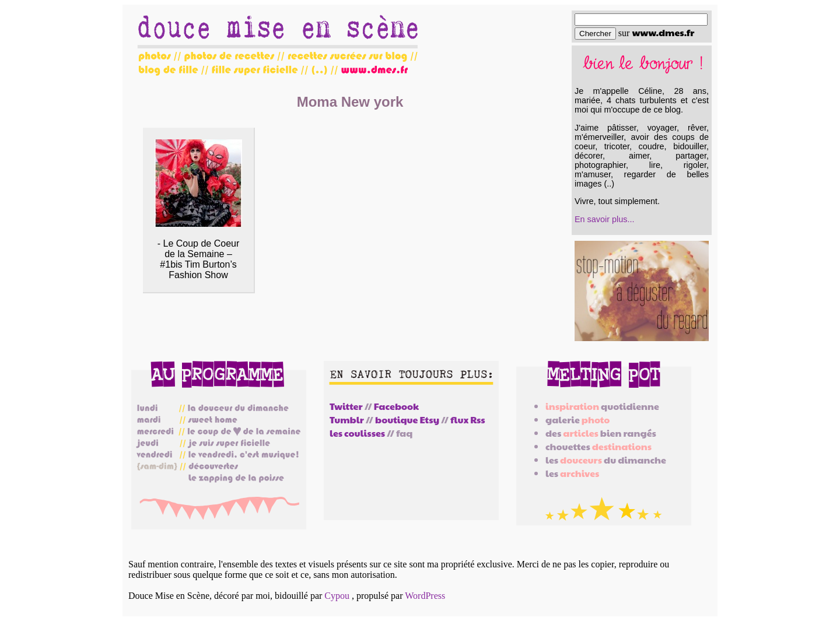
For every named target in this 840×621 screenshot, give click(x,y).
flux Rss (468, 420)
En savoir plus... (604, 219)
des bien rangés (601, 433)
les (572, 473)
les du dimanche (606, 460)
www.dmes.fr (663, 32)
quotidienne (602, 406)
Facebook (396, 406)
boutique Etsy (407, 420)
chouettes (598, 446)
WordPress (425, 596)
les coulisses (357, 433)
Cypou (337, 596)
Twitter (346, 406)
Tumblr (347, 420)
